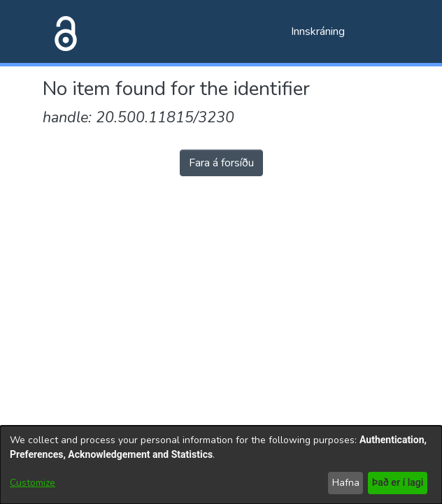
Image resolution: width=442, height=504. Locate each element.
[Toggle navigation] (380, 31)
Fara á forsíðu (221, 163)
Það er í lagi (397, 483)
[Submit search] (258, 31)
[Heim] (63, 31)
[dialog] (221, 465)
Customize (33, 483)
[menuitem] (278, 31)
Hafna (344, 483)
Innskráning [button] (319, 31)
